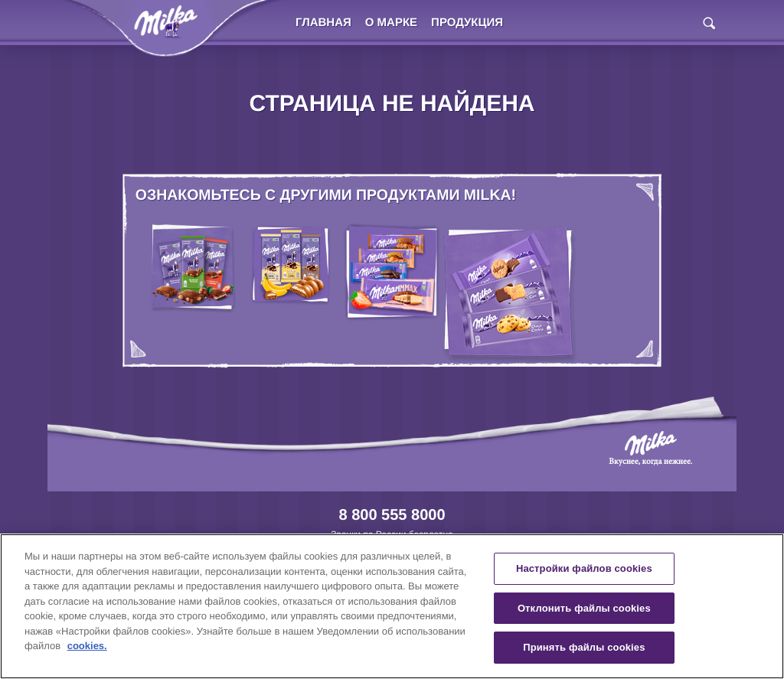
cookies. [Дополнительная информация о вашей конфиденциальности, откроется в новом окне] (87, 646)
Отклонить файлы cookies (584, 608)
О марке (391, 23)
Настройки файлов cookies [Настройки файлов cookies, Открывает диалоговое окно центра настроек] (584, 568)
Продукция (467, 23)
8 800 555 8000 (392, 515)
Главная (323, 23)
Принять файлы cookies (584, 647)
